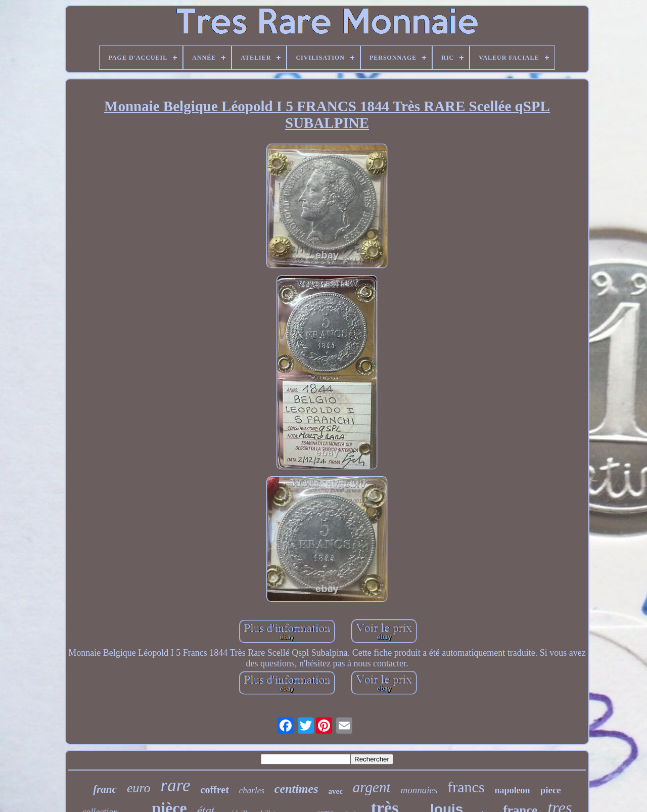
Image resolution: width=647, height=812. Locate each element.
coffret (215, 790)
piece (551, 790)
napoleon (513, 790)
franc (105, 789)
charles (252, 791)
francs (466, 787)
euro (139, 788)
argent (372, 787)
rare (176, 785)
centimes (296, 789)
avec (336, 791)
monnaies (419, 790)
